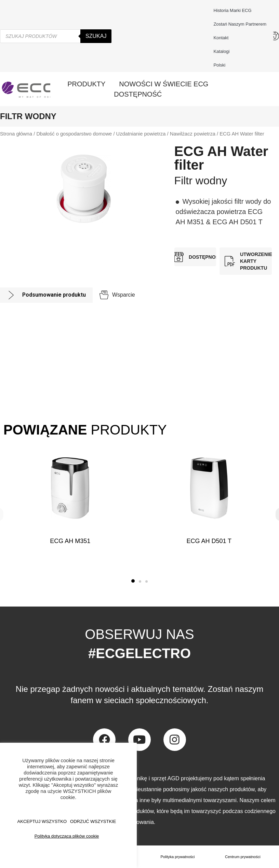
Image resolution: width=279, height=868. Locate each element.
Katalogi (221, 51)
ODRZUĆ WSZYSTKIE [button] (93, 821)
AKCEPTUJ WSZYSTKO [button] (42, 821)
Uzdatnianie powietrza (141, 134)
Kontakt (223, 38)
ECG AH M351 (70, 541)
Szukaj (96, 36)
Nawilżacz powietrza (193, 134)
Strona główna (16, 134)
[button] (133, 581)
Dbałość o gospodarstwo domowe (74, 134)
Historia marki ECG (232, 10)
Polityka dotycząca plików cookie (67, 836)
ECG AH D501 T (209, 541)
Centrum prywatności (243, 857)
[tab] (46, 295)
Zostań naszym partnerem (240, 24)
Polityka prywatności (178, 857)
